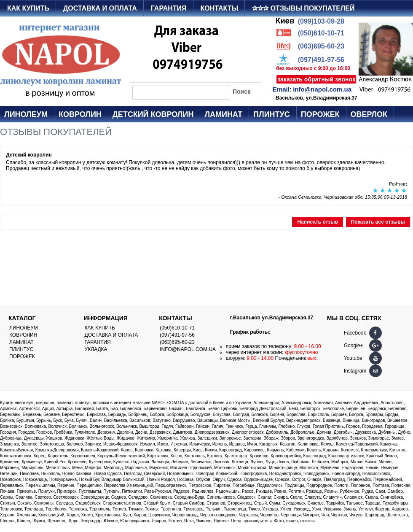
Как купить (28, 8)
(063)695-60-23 (321, 46)
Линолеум (26, 114)
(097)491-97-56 (321, 60)
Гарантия (169, 8)
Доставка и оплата (100, 8)
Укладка (96, 349)
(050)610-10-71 (321, 33)
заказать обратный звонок (316, 79)
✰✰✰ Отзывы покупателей (303, 8)
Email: (282, 89)
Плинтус (272, 114)
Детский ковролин (153, 114)
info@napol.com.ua (322, 89)
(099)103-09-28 (321, 21)
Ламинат (223, 114)
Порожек (320, 114)
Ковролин (80, 114)
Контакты (220, 8)
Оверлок (369, 114)
